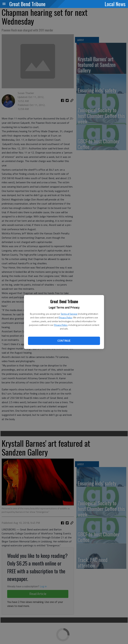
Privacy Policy (65, 317)
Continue (64, 341)
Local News (115, 4)
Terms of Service (69, 314)
